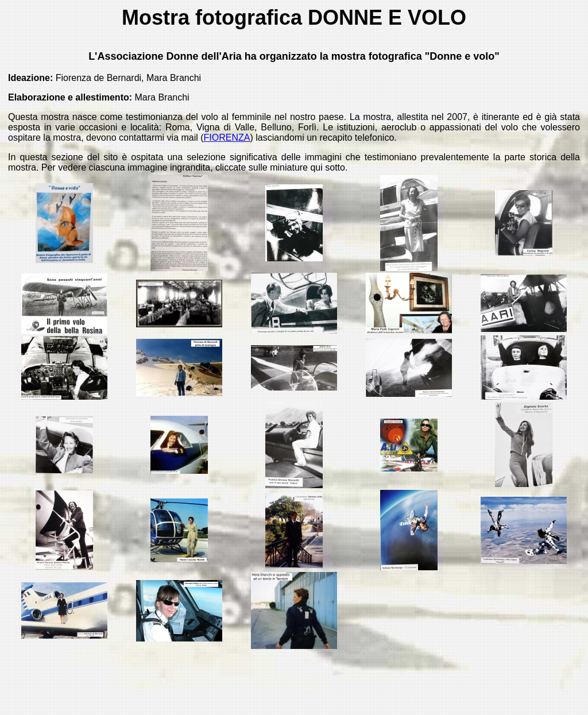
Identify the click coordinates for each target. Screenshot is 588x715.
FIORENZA (227, 138)
